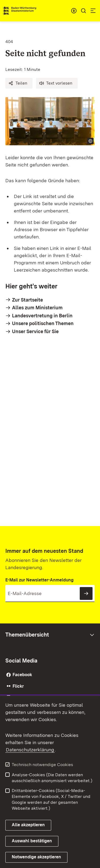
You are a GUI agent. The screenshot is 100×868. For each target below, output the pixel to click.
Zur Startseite (27, 300)
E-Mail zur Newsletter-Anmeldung (39, 580)
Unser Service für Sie (35, 331)
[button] (19, 83)
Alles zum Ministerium (37, 308)
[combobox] (74, 11)
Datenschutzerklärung (30, 750)
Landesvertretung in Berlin (42, 316)
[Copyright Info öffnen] (90, 141)
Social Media (21, 661)
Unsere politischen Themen (43, 323)
